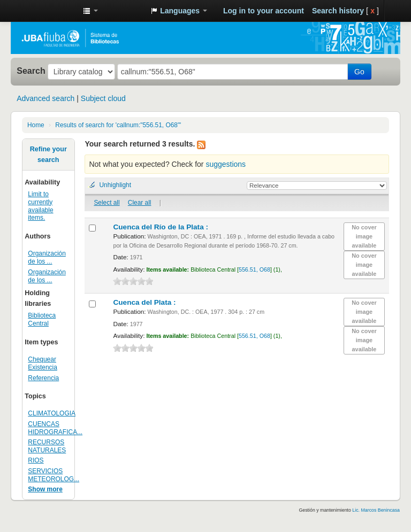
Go (359, 72)
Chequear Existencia (43, 363)
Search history (338, 11)
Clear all (140, 203)
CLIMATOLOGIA (52, 413)
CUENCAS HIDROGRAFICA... (55, 428)
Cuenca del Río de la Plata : (161, 227)
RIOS (36, 460)
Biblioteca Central (42, 319)
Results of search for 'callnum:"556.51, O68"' (118, 125)
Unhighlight (115, 185)
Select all (106, 203)
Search (31, 71)
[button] (90, 11)
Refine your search (48, 155)
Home (36, 125)
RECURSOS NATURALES (47, 446)
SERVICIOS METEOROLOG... (54, 475)
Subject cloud (103, 98)
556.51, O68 (254, 269)
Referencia (43, 378)
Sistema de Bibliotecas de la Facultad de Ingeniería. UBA (48, 11)
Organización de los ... (47, 257)
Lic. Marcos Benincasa (376, 510)
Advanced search (45, 98)
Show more (45, 489)
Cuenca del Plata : (145, 302)
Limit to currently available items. (40, 206)
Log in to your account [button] (264, 11)
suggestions (226, 164)
